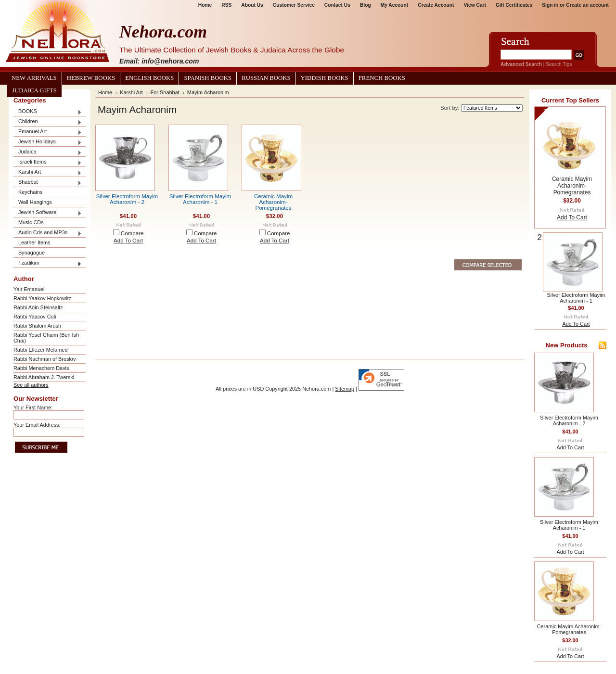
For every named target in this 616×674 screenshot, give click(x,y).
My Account (395, 5)
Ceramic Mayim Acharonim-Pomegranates (273, 202)
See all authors (31, 385)
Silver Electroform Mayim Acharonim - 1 (200, 199)
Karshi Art (48, 172)
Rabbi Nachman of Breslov (45, 359)
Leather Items (34, 242)
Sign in (550, 5)
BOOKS (48, 112)
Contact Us (337, 5)
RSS (226, 5)
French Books (382, 78)
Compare (132, 233)
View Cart (475, 5)
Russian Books (266, 78)
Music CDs (31, 222)
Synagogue (32, 253)
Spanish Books (208, 78)
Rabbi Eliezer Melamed (40, 350)
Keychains (30, 192)
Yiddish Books (325, 78)
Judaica (48, 152)
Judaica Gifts (34, 90)
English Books (149, 78)
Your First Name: (33, 407)
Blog (366, 5)
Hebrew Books (91, 78)
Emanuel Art (48, 132)
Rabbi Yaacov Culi (35, 317)
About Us (252, 5)
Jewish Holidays (48, 142)
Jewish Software (48, 213)
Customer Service (294, 5)
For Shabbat (165, 92)
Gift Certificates (514, 5)
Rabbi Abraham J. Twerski (44, 377)
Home (205, 5)
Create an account (587, 5)
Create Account (436, 5)
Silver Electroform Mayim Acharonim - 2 (127, 199)
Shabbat (48, 183)
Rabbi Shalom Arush (37, 326)
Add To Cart (128, 241)
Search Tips (559, 64)
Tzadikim (48, 263)
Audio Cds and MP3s (48, 233)
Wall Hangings (35, 202)
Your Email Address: (37, 425)
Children (48, 122)
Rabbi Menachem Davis (41, 368)
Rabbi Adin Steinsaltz (38, 307)
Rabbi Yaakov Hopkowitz (42, 298)
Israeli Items (48, 162)
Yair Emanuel (29, 289)
